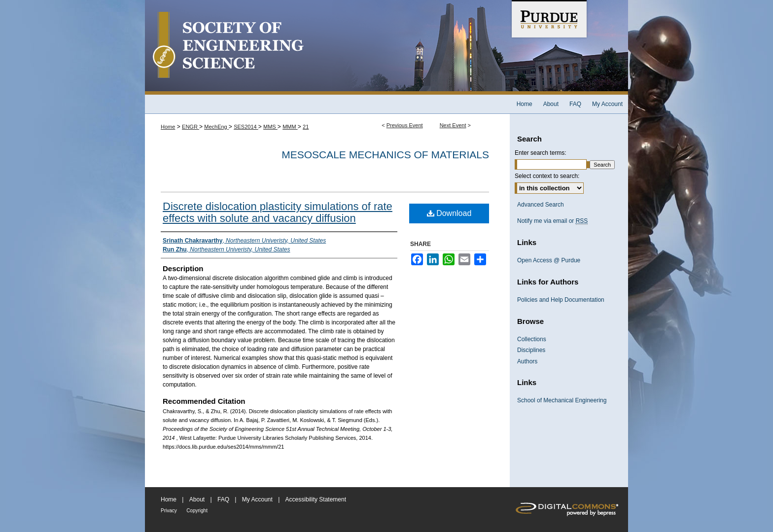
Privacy (169, 511)
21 (306, 127)
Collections (532, 339)
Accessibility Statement (316, 499)
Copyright (197, 511)
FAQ (223, 499)
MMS (270, 127)
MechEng (216, 127)
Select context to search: (547, 176)
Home (168, 127)
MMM (290, 127)
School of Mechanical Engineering (562, 400)
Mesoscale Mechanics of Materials (385, 155)
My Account (257, 499)
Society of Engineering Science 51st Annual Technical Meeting (327, 47)
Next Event (453, 125)
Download (449, 213)
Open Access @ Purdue (549, 260)
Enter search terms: (541, 153)
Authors (527, 361)
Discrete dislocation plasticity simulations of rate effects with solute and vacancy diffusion (278, 212)
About (197, 499)
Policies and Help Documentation (561, 300)
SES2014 (246, 127)
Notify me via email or (552, 221)
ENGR (191, 127)
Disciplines (531, 350)
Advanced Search (541, 205)
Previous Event (405, 125)
